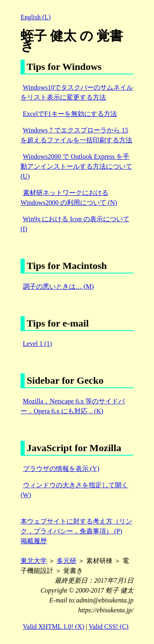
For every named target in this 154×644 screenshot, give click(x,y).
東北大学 (34, 561)
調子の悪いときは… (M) (59, 286)
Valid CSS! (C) (109, 627)
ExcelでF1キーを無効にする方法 (70, 114)
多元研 (67, 561)
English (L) (36, 17)
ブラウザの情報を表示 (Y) (61, 469)
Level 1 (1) (38, 344)
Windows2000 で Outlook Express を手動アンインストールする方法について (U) (76, 166)
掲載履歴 (34, 541)
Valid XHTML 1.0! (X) (54, 627)
